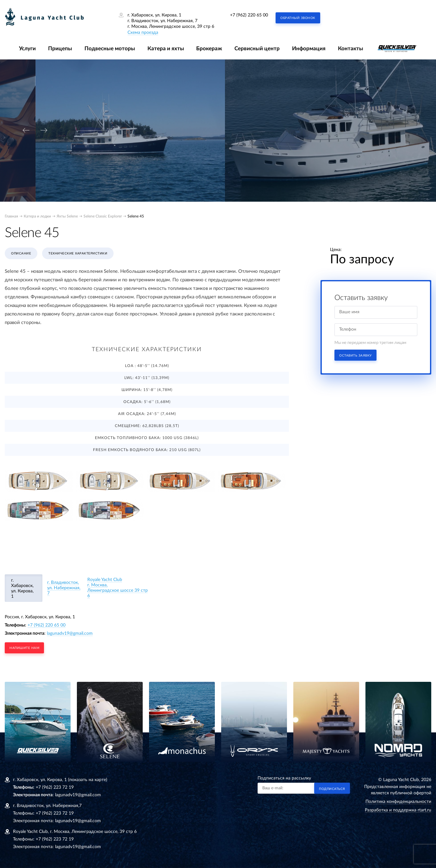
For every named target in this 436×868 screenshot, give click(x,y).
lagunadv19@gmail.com (70, 633)
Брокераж (209, 49)
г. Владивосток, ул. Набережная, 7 (64, 588)
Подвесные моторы (110, 49)
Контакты (351, 49)
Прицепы (60, 49)
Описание (21, 254)
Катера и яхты (166, 49)
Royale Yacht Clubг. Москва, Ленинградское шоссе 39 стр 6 (118, 588)
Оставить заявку (355, 356)
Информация (309, 49)
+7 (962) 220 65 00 (249, 15)
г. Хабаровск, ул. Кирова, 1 (22, 588)
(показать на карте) (88, 780)
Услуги (27, 49)
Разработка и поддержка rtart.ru (398, 810)
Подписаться (332, 789)
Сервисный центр (257, 49)
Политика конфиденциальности (398, 802)
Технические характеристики (78, 254)
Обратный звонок (298, 18)
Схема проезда (143, 33)
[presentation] (26, 130)
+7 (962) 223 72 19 (55, 787)
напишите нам (24, 648)
